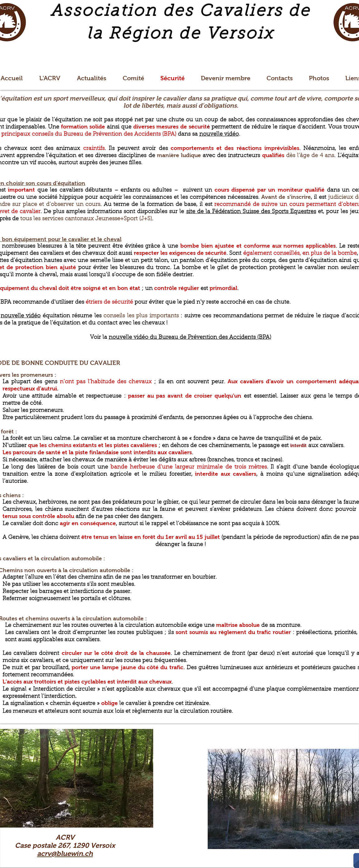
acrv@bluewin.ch (65, 854)
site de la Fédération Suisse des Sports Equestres (251, 212)
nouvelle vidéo (219, 134)
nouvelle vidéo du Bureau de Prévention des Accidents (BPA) (190, 338)
